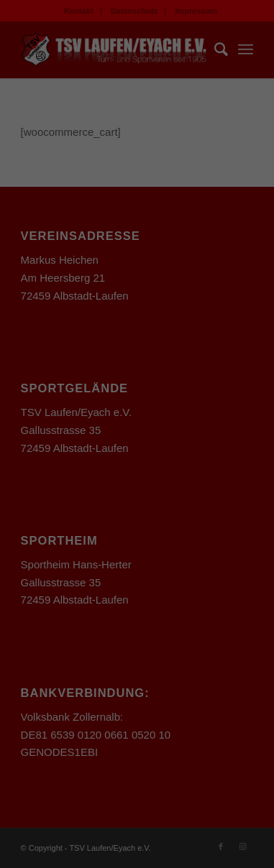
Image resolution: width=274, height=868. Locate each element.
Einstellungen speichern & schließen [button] (137, 613)
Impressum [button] (207, 764)
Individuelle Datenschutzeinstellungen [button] (137, 726)
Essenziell (44, 508)
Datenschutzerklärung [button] (144, 764)
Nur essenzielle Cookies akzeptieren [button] (137, 669)
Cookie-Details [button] (74, 764)
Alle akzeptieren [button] (137, 563)
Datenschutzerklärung (60, 328)
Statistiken (120, 508)
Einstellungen (108, 341)
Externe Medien (209, 508)
